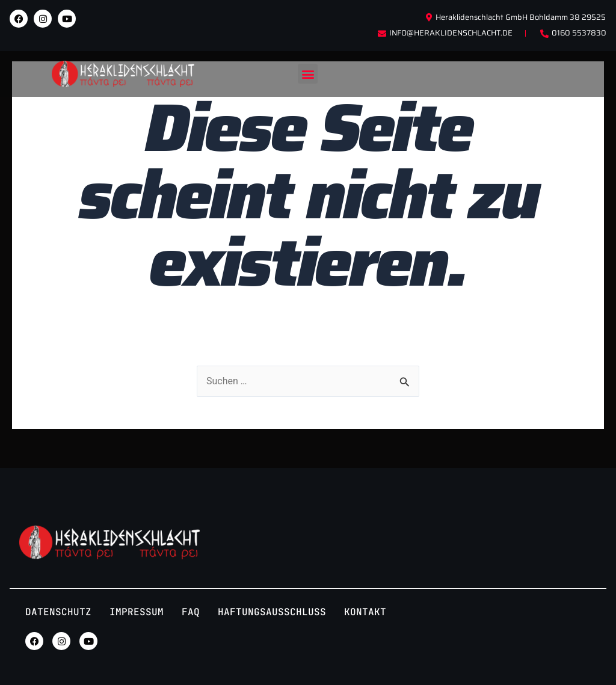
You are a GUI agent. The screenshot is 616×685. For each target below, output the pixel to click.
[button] (308, 74)
